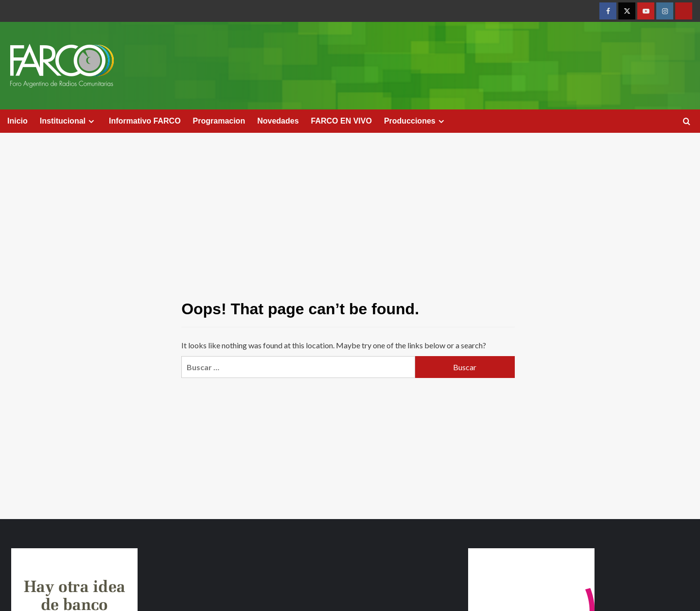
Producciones (415, 121)
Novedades (278, 121)
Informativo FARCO (145, 121)
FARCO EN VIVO (341, 121)
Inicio (17, 121)
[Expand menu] (91, 121)
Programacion (219, 121)
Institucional (68, 121)
